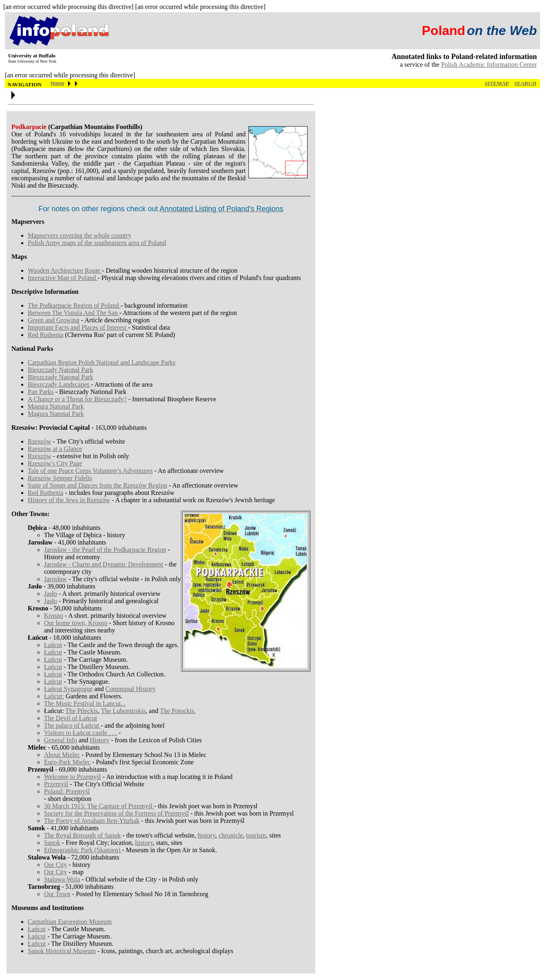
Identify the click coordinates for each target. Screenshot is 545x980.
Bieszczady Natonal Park (60, 370)
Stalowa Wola (62, 879)
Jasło (51, 594)
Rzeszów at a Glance (55, 449)
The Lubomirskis (123, 711)
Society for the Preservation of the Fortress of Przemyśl (116, 813)
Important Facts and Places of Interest (78, 327)
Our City (55, 865)
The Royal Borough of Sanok (82, 835)
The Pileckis (82, 711)
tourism (256, 835)
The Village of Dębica (73, 535)
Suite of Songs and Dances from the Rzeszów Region (97, 485)
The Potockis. (178, 711)
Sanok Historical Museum (62, 951)
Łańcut (53, 645)
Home (58, 83)
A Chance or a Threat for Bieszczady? (77, 399)
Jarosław (55, 579)
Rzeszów (40, 441)
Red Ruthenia (46, 335)
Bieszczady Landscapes (59, 384)
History (99, 740)
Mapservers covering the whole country (79, 235)
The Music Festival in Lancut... (85, 703)
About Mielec (62, 755)
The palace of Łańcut (72, 725)
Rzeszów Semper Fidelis (60, 478)
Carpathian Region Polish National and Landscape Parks (102, 362)
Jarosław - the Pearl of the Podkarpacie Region (105, 550)
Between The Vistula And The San (74, 313)
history (206, 835)
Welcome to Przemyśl (73, 777)
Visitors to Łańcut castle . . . (80, 733)
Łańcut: (54, 696)
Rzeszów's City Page (55, 463)
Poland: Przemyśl (67, 791)
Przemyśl (56, 784)
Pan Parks (41, 392)
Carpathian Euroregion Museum (70, 922)
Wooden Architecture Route (65, 270)
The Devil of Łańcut (70, 718)
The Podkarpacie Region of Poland (74, 305)
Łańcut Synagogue (68, 689)
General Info (60, 740)
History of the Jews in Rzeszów (69, 500)
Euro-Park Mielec (67, 762)
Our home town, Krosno (76, 623)
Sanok (52, 843)
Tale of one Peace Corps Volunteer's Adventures (90, 471)
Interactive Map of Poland (63, 278)
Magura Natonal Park (56, 406)
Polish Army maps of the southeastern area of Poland (97, 243)
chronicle (231, 835)
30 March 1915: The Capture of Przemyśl (99, 806)
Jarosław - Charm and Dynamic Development (104, 564)
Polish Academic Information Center (489, 65)
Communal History (131, 689)
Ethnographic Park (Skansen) (83, 850)
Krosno (54, 616)
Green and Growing (54, 320)
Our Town (57, 894)
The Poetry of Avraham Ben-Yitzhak (92, 821)
